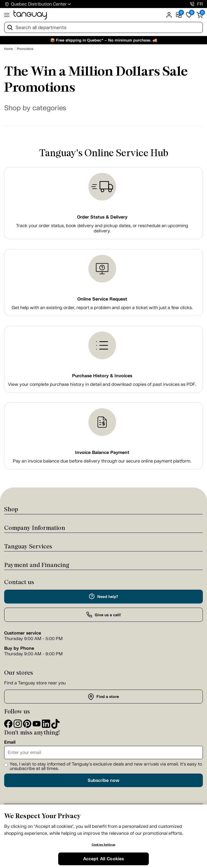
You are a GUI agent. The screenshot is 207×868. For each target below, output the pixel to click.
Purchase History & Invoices (102, 376)
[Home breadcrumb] (8, 49)
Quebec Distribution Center (39, 4)
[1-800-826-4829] (192, 4)
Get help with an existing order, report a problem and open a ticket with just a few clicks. (102, 308)
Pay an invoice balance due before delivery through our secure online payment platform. (102, 461)
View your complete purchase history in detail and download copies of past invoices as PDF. (102, 384)
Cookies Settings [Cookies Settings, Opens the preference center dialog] (103, 845)
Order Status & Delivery (102, 217)
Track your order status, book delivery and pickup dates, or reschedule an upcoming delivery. (102, 228)
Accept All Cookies (104, 859)
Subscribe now (103, 780)
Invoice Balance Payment (102, 452)
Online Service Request (102, 299)
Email (10, 742)
